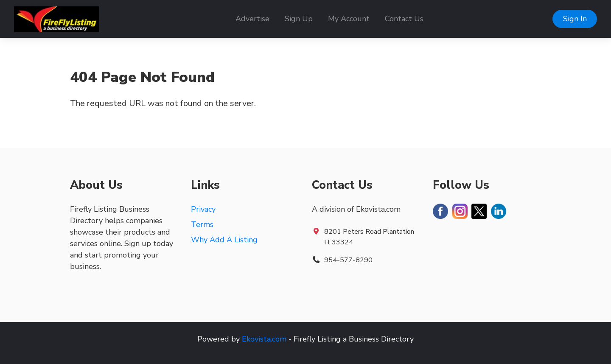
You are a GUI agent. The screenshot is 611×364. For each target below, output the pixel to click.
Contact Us (404, 19)
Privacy (203, 209)
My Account (349, 19)
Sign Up (299, 19)
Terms (202, 224)
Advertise (252, 19)
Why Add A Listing (224, 240)
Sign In (575, 19)
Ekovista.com (264, 339)
